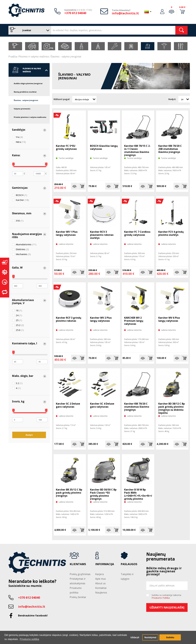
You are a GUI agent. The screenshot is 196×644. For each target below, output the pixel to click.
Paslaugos (129, 564)
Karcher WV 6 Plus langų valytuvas (169, 319)
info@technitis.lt (125, 13)
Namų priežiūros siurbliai (25, 92)
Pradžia (13, 57)
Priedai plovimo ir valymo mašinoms (30, 117)
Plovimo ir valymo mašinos (34, 57)
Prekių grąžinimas (80, 574)
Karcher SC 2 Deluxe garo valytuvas (68, 405)
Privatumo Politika (161, 598)
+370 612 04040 (75, 13)
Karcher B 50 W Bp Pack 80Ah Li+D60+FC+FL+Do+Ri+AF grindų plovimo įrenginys (138, 496)
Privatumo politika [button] (29, 639)
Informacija (105, 564)
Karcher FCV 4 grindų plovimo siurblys (171, 233)
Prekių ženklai (78, 597)
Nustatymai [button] (150, 637)
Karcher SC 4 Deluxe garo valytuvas (102, 405)
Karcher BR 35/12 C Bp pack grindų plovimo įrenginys (69, 493)
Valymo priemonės (22, 109)
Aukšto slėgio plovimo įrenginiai (28, 83)
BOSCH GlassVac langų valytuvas (104, 147)
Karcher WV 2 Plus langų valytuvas (101, 319)
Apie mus (101, 579)
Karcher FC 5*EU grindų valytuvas (66, 147)
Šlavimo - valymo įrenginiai (66, 57)
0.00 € (182, 7)
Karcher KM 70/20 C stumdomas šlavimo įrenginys (137, 407)
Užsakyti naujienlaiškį (167, 607)
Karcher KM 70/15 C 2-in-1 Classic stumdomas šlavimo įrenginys (137, 150)
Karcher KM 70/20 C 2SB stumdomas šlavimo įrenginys (170, 149)
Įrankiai (29, 30)
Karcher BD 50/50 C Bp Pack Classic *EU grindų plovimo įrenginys (103, 494)
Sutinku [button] (170, 637)
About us (100, 583)
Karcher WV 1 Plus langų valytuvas (67, 233)
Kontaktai (101, 588)
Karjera (99, 574)
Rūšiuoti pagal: (62, 99)
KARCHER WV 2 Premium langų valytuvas (134, 321)
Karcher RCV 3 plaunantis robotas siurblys (102, 235)
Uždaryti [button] (135, 637)
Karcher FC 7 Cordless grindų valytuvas (137, 233)
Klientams (78, 564)
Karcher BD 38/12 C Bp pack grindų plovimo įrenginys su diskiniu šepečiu (172, 408)
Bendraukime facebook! (33, 616)
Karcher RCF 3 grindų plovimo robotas (69, 319)
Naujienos (101, 593)
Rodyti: (172, 99)
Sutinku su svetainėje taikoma (166, 597)
